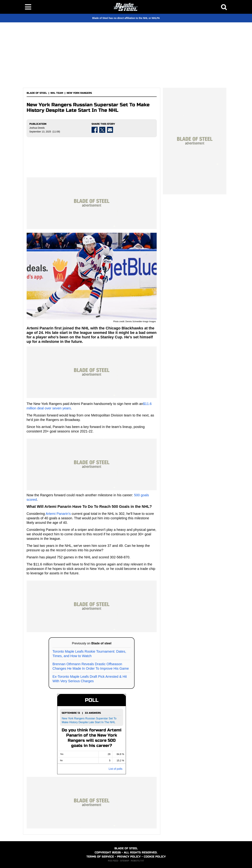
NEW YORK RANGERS (79, 93)
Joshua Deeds (37, 128)
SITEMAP (125, 861)
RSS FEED (113, 861)
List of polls (115, 769)
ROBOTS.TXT (138, 861)
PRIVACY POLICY (129, 857)
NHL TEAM (57, 93)
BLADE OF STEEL (37, 93)
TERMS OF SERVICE (100, 857)
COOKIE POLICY (155, 857)
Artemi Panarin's (58, 514)
